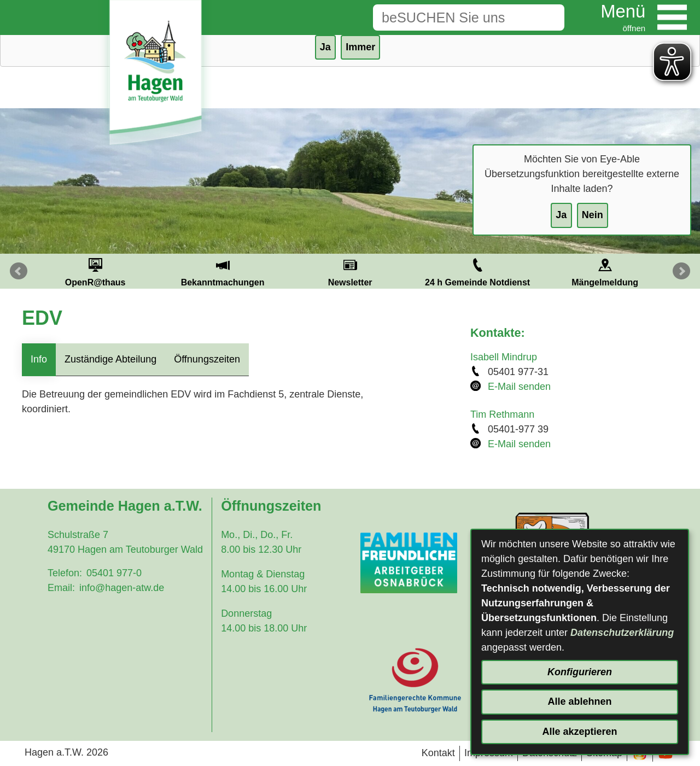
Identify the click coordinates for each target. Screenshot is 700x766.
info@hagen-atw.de (122, 588)
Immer (360, 47)
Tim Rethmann (502, 414)
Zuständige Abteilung (110, 359)
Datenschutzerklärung (622, 633)
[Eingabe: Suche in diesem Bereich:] (452, 17)
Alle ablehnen (579, 701)
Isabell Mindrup (504, 357)
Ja (561, 215)
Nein (593, 215)
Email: (61, 588)
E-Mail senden (519, 387)
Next (681, 271)
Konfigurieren (580, 672)
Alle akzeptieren (579, 732)
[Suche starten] (547, 17)
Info (39, 359)
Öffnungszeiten (207, 359)
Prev (19, 271)
